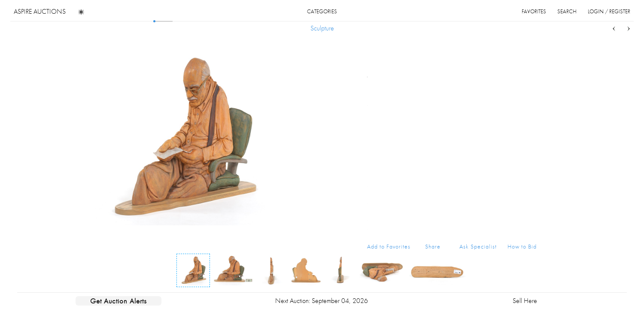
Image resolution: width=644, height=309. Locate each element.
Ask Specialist (478, 246)
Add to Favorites (389, 246)
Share (433, 246)
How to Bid (522, 246)
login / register (609, 11)
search (567, 11)
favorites (534, 11)
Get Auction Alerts (118, 301)
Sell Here (525, 301)
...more (530, 87)
